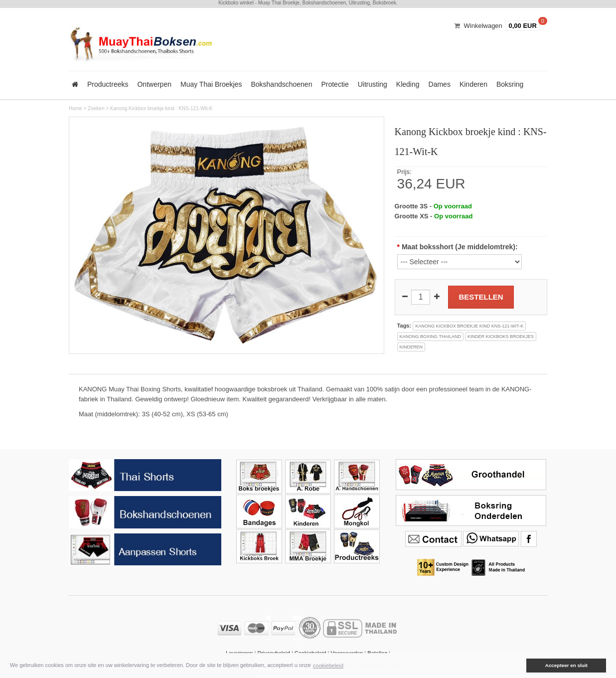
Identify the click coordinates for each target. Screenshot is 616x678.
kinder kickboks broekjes (501, 337)
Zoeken (96, 108)
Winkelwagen (483, 26)
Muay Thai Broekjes (211, 84)
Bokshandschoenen (281, 84)
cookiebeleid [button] (328, 666)
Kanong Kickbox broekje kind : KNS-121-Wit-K (161, 108)
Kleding (408, 84)
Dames (440, 84)
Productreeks (108, 84)
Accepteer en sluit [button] (566, 665)
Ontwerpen (154, 84)
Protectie (335, 84)
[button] (519, 666)
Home (76, 108)
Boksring (510, 84)
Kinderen (473, 84)
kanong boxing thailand (430, 337)
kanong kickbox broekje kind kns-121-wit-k (469, 326)
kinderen (411, 347)
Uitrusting (373, 84)
